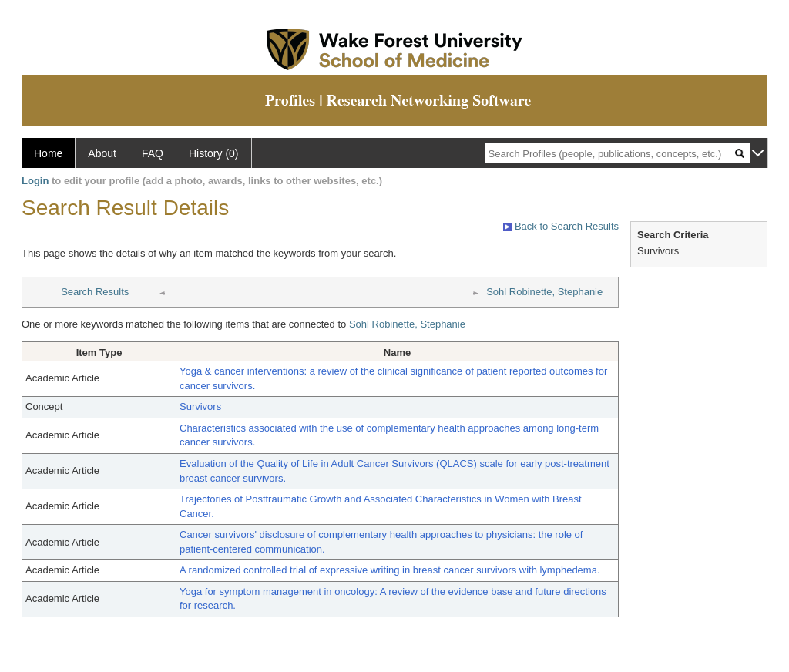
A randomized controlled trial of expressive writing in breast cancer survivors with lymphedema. (390, 570)
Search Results (95, 292)
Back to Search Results (561, 226)
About (102, 153)
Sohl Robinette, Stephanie (544, 292)
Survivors (200, 407)
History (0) (214, 153)
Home (48, 153)
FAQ (153, 153)
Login (35, 181)
